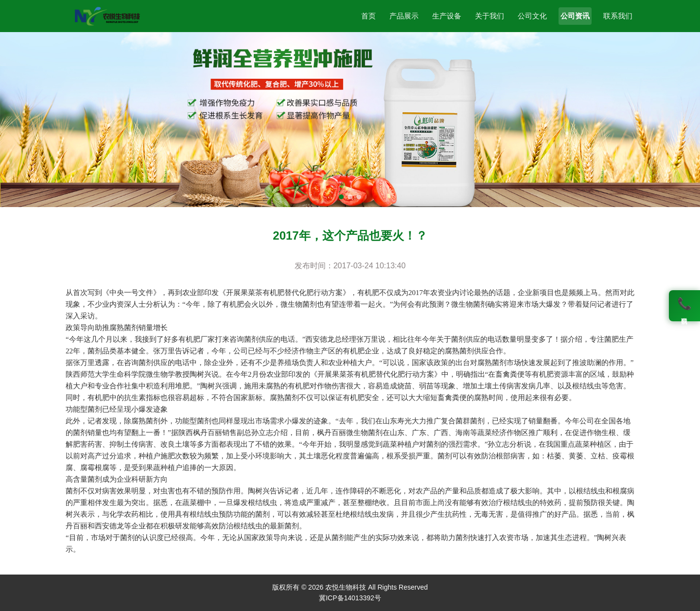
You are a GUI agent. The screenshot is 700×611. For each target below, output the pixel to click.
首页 (368, 16)
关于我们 (490, 16)
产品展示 (404, 16)
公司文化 (532, 16)
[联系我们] (684, 306)
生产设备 (447, 16)
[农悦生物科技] (107, 16)
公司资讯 (575, 16)
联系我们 (618, 16)
